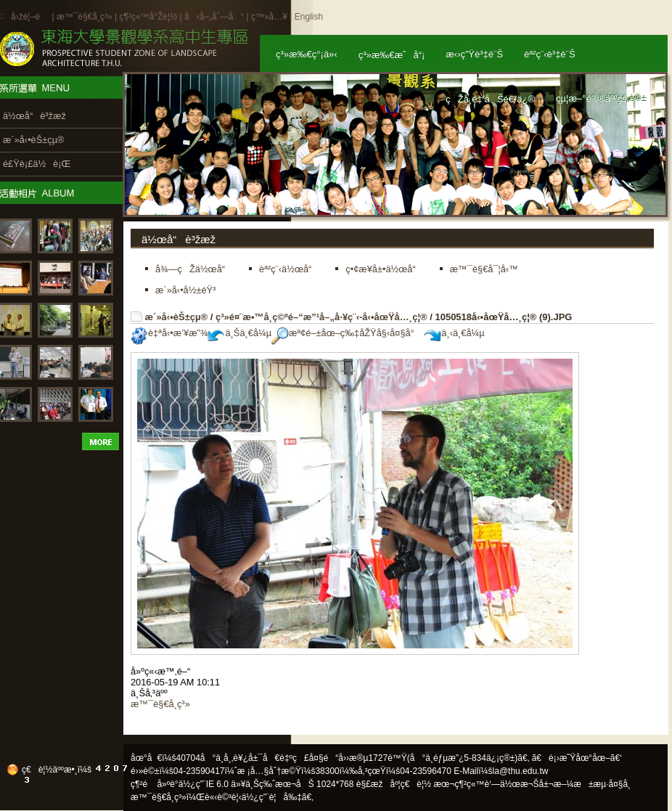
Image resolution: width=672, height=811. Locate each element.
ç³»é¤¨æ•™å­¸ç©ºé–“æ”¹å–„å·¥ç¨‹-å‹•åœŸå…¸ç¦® (321, 317)
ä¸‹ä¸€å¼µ (454, 333)
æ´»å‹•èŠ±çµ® (177, 317)
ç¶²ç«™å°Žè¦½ (148, 17)
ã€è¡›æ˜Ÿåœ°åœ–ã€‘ (577, 758)
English (309, 17)
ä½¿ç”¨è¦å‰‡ (272, 797)
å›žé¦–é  (30, 17)
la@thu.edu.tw (521, 771)
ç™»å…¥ (269, 17)
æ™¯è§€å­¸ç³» (86, 17)
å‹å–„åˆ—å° (214, 17)
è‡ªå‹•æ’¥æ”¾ (169, 333)
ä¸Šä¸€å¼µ (239, 333)
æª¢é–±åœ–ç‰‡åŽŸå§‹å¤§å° (347, 333)
